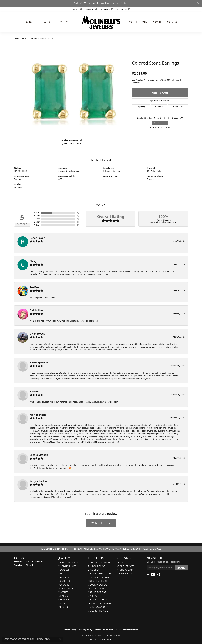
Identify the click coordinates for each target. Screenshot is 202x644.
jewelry (25, 38)
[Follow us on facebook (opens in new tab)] (148, 575)
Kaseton (35, 391)
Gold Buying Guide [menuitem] (99, 611)
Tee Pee (34, 287)
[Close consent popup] (60, 639)
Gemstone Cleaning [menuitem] (100, 603)
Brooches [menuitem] (64, 603)
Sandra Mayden (39, 455)
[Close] (198, 3)
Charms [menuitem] (63, 596)
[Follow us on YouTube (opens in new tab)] (153, 575)
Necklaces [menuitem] (65, 570)
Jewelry (47, 22)
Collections (138, 22)
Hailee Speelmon (40, 362)
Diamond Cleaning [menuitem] (99, 600)
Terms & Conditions (104, 630)
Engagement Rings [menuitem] (69, 562)
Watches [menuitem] (63, 592)
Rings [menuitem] (62, 574)
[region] (72, 90)
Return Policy (70, 630)
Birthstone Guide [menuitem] (98, 581)
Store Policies (125, 570)
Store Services (126, 566)
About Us (122, 562)
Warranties (178, 107)
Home (16, 38)
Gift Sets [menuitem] (63, 607)
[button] (77, 9)
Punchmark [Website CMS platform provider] (107, 640)
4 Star (37, 216)
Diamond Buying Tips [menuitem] (100, 574)
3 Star (37, 219)
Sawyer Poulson (39, 481)
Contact (173, 22)
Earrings (34, 38)
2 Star (37, 222)
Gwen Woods (37, 334)
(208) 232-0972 (71, 144)
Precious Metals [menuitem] (97, 588)
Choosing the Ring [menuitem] (99, 577)
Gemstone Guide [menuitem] (97, 585)
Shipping (141, 107)
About (157, 22)
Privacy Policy (126, 574)
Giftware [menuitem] (64, 600)
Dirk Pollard (37, 310)
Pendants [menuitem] (64, 585)
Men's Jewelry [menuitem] (66, 588)
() (78, 213)
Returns (159, 107)
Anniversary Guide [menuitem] (99, 607)
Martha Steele (38, 415)
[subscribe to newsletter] (181, 568)
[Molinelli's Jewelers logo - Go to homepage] (101, 22)
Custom (65, 22)
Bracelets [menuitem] (64, 581)
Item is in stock (160, 123)
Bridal (30, 22)
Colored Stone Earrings (69, 171)
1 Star (37, 225)
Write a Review (101, 523)
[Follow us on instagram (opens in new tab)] (158, 575)
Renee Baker (37, 238)
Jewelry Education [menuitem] (99, 562)
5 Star (37, 213)
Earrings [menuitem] (64, 577)
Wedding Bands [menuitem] (67, 566)
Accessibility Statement (127, 630)
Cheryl (34, 261)
